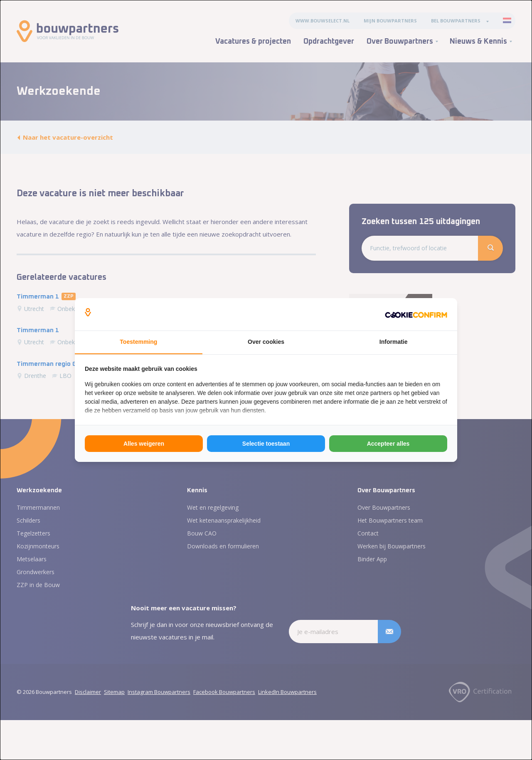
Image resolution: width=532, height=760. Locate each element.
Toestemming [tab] (138, 342)
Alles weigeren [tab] (144, 444)
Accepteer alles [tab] (388, 444)
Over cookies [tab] (266, 342)
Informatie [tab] (394, 342)
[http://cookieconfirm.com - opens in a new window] (416, 314)
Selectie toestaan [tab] (266, 444)
